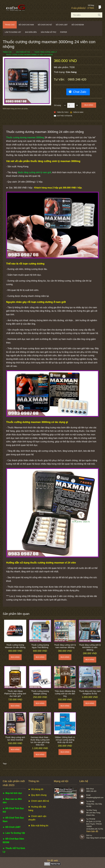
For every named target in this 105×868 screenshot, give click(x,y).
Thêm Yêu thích (63, 112)
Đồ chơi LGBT (62, 25)
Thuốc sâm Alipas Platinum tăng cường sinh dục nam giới (15, 694)
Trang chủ (10, 25)
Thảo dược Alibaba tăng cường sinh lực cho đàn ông (65, 694)
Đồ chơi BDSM (78, 25)
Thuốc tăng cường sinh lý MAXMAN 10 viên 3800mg (90, 647)
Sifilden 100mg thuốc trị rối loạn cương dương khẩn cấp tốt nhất (65, 740)
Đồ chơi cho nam (26, 25)
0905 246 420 (77, 79)
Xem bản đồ (92, 831)
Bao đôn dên (31, 32)
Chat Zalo (80, 92)
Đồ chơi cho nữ (45, 25)
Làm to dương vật (13, 32)
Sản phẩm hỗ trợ (48, 32)
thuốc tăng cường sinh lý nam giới (35, 172)
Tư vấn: (60, 79)
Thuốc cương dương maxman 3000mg (25, 137)
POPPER (64, 32)
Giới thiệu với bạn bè (65, 116)
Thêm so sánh (78, 112)
